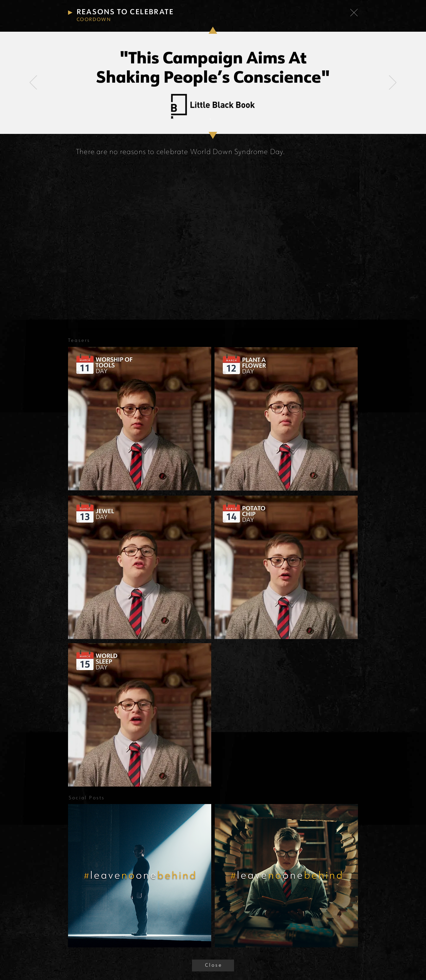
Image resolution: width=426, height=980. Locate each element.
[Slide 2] (216, 119)
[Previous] (33, 83)
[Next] (393, 83)
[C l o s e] (213, 965)
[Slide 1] (210, 119)
